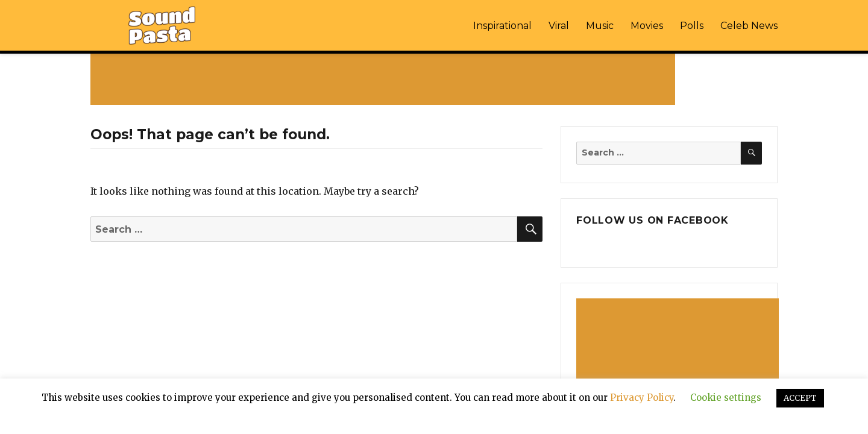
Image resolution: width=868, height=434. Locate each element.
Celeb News (749, 26)
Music (600, 26)
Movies (647, 26)
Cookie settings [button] (726, 398)
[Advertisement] (385, 79)
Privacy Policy (642, 398)
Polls (692, 26)
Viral (559, 26)
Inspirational (502, 26)
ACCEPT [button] (800, 398)
